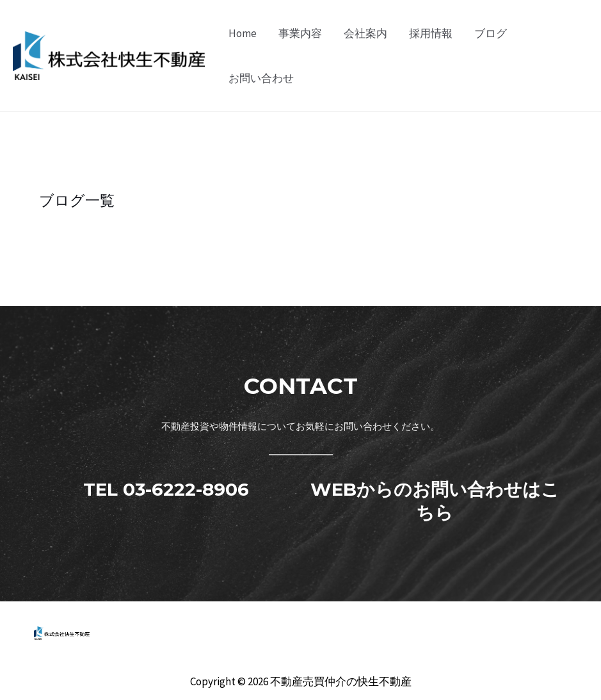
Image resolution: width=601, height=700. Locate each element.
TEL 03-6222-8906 (166, 489)
